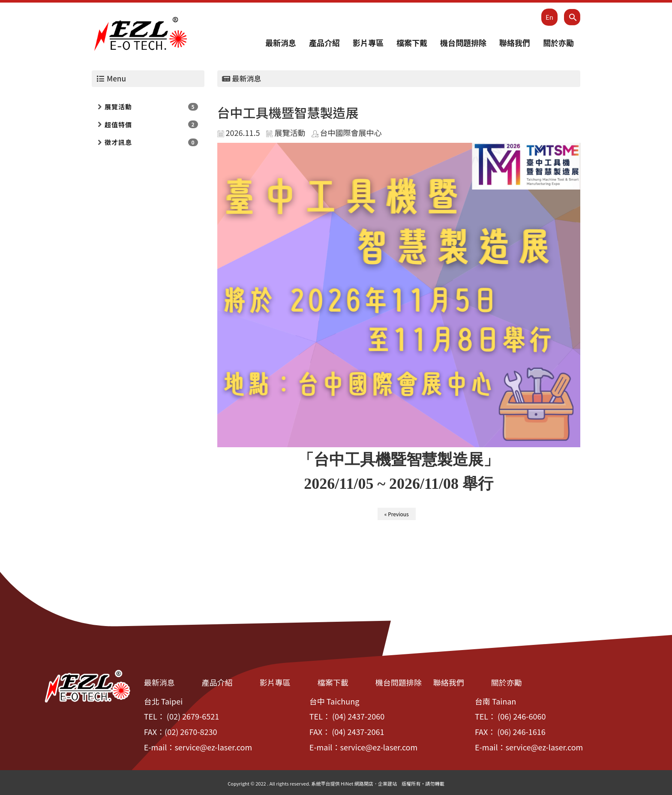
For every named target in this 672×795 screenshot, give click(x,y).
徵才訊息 (118, 142)
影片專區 (368, 42)
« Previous (397, 514)
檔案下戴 (412, 42)
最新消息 (281, 42)
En (549, 17)
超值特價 (118, 125)
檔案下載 (333, 682)
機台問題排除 (463, 42)
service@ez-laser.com (213, 747)
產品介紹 (324, 42)
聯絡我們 (515, 42)
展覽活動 (118, 107)
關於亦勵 (558, 42)
